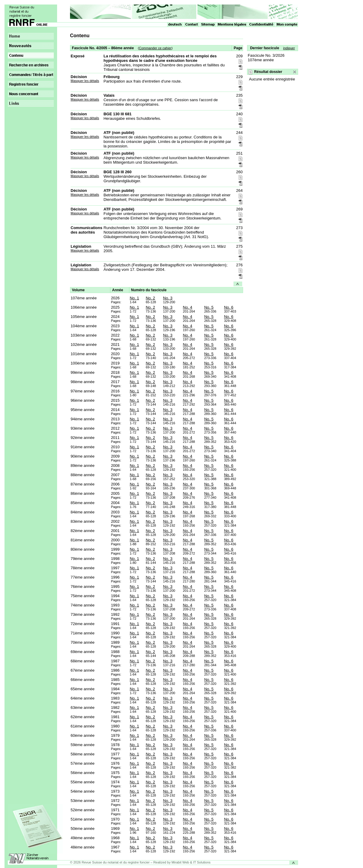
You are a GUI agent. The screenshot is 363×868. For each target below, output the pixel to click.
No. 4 (188, 307)
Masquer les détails (85, 81)
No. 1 (134, 298)
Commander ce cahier (155, 48)
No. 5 (209, 307)
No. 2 (150, 298)
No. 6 (229, 307)
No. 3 (168, 298)
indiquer (289, 48)
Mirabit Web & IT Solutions (191, 862)
